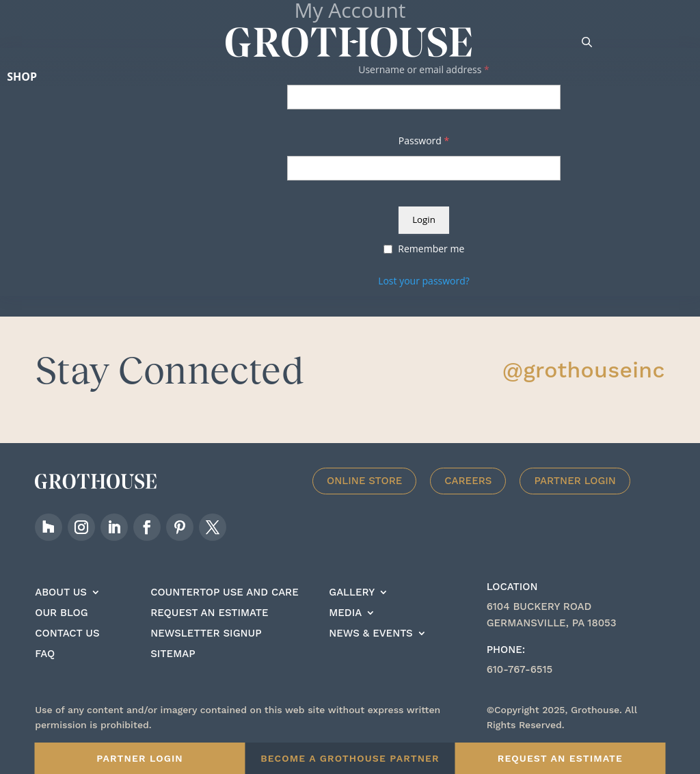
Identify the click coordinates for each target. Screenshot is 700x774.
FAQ (45, 654)
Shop (22, 77)
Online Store (364, 481)
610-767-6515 (520, 669)
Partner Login (575, 481)
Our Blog (61, 613)
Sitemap (173, 654)
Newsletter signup (206, 634)
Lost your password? (424, 281)
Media (345, 613)
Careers (468, 481)
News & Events (371, 634)
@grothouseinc (584, 370)
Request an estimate (209, 613)
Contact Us (67, 634)
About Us (61, 593)
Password (424, 141)
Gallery (352, 593)
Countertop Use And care (225, 593)
